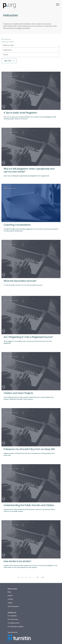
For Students (12, 616)
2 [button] (22, 577)
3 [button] (26, 577)
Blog (9, 592)
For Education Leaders (16, 627)
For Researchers (14, 623)
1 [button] (19, 577)
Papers (10, 596)
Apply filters (8, 61)
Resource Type (12, 45)
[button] (42, 577)
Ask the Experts (13, 606)
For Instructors (13, 619)
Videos (10, 603)
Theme (9, 55)
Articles (10, 599)
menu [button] (58, 5)
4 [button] (30, 577)
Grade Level (11, 50)
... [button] (33, 577)
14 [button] (37, 577)
